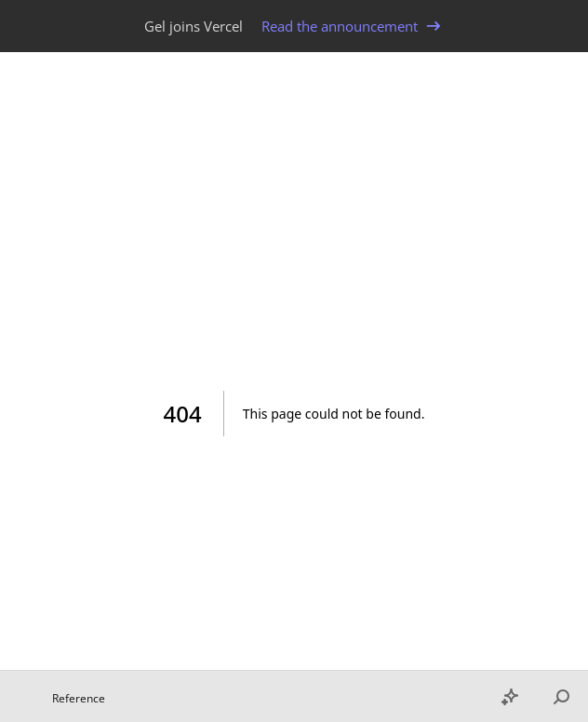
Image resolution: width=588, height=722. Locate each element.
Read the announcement (353, 26)
